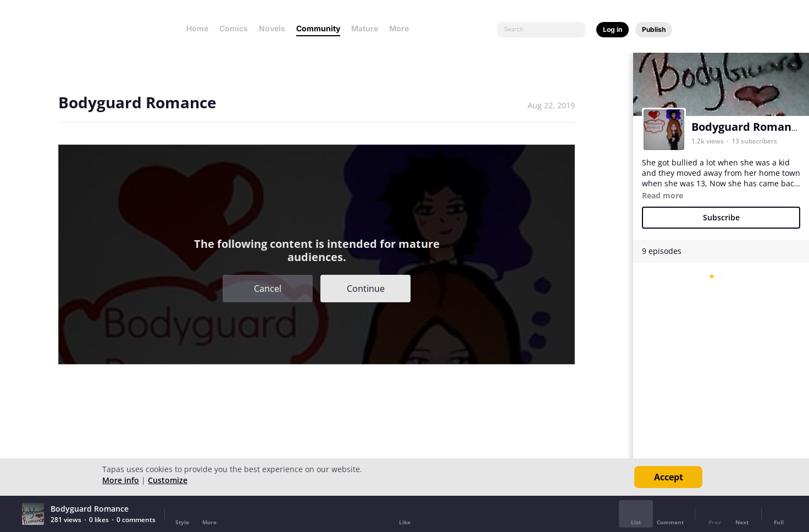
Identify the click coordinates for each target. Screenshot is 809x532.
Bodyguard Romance (747, 127)
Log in (613, 29)
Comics (234, 28)
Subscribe (721, 217)
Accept (669, 477)
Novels (272, 28)
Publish (654, 29)
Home (197, 28)
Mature (365, 28)
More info (121, 480)
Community (318, 28)
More (402, 28)
